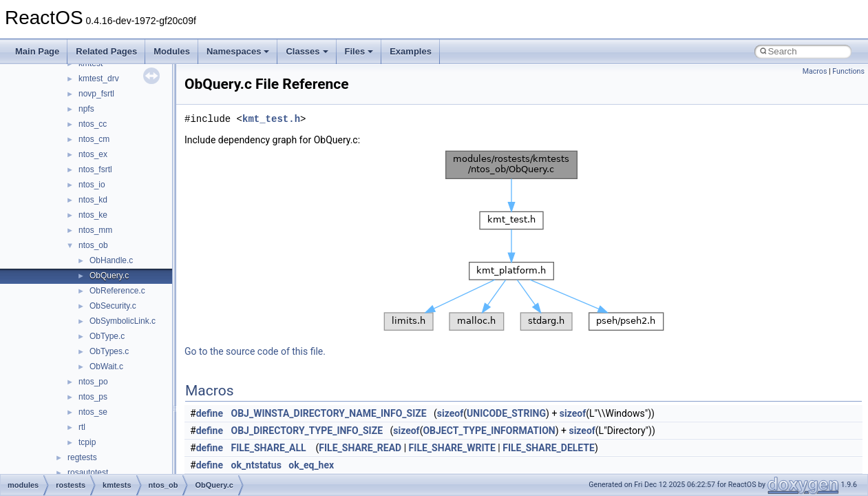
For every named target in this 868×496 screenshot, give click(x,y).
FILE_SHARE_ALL (269, 448)
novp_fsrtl (96, 94)
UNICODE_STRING (506, 413)
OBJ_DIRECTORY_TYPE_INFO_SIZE (307, 431)
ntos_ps (93, 397)
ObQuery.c (109, 276)
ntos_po (93, 382)
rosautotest (88, 473)
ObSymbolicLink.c (123, 321)
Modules (172, 51)
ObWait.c (106, 366)
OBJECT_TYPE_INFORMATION (489, 431)
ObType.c (107, 336)
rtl (82, 427)
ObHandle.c (111, 260)
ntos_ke (93, 215)
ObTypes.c (109, 351)
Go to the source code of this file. (255, 351)
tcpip (87, 442)
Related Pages (106, 51)
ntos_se (93, 412)
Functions (848, 71)
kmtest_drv (99, 79)
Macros (815, 71)
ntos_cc (93, 124)
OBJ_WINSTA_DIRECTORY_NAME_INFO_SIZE (329, 413)
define (210, 413)
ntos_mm (95, 230)
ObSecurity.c (113, 306)
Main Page (37, 51)
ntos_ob (93, 245)
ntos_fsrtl (95, 169)
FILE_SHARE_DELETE (549, 448)
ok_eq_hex (311, 465)
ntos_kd (93, 200)
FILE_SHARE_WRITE (452, 448)
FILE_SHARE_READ (360, 448)
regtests (82, 457)
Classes (307, 51)
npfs (86, 109)
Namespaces (238, 51)
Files (359, 51)
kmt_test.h (271, 119)
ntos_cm (94, 139)
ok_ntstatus (256, 465)
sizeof (450, 413)
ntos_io (92, 185)
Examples (411, 51)
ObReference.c (117, 291)
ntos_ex (93, 154)
